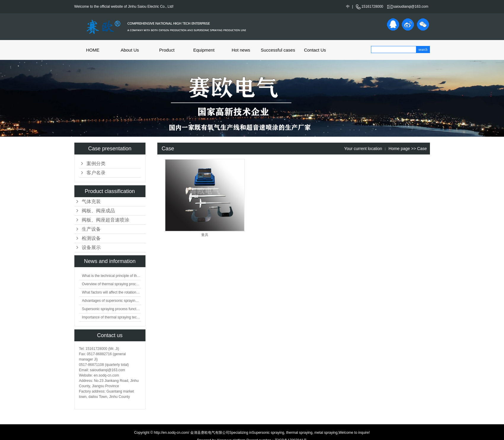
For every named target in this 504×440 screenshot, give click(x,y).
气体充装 (91, 201)
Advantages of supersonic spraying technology (111, 301)
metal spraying (325, 433)
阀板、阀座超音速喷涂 (105, 220)
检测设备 (91, 238)
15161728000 (369, 7)
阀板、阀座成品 (98, 211)
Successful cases (278, 50)
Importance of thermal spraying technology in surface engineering (111, 317)
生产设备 (91, 229)
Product (167, 50)
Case (422, 149)
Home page (399, 149)
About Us (130, 50)
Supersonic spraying (268, 433)
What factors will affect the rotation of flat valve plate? (111, 292)
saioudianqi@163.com (408, 7)
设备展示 (91, 247)
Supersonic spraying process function (111, 309)
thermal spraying (299, 433)
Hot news (241, 50)
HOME (93, 50)
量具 (205, 235)
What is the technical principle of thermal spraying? (111, 276)
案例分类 (96, 164)
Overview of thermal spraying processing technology (111, 284)
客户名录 (96, 173)
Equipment (204, 50)
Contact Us (315, 50)
